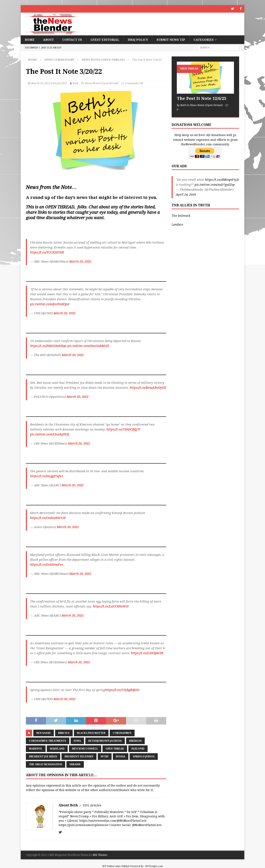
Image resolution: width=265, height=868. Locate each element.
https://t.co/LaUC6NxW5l (111, 606)
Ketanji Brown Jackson (105, 741)
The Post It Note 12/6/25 (202, 98)
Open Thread (115, 748)
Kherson (135, 741)
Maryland (57, 748)
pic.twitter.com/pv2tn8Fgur (50, 304)
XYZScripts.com (154, 866)
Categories (204, 39)
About (48, 39)
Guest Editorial (105, 39)
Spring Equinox (144, 756)
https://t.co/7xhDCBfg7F (123, 429)
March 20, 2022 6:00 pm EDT (49, 83)
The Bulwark (181, 216)
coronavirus (122, 733)
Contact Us (72, 39)
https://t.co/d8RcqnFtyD (222, 180)
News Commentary (59, 59)
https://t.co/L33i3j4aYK (147, 653)
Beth (76, 83)
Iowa (77, 741)
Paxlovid (138, 748)
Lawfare (177, 224)
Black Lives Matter (91, 733)
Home (30, 39)
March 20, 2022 (80, 262)
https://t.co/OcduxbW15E (48, 518)
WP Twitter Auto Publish (116, 866)
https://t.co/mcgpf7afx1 (46, 476)
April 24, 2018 (186, 195)
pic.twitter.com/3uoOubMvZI (88, 346)
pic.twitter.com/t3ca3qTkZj (49, 434)
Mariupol (36, 748)
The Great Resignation (46, 764)
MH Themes (100, 855)
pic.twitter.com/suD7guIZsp (215, 185)
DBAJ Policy (138, 39)
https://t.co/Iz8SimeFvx (46, 565)
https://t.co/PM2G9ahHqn (48, 346)
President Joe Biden (43, 756)
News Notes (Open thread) (102, 83)
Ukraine (75, 764)
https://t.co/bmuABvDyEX (148, 388)
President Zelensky (79, 756)
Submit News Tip (171, 39)
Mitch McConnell (85, 748)
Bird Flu (64, 733)
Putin (105, 756)
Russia (121, 756)
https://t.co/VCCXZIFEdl (47, 252)
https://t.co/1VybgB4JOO (122, 690)
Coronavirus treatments (48, 741)
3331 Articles (92, 805)
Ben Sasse (44, 733)
